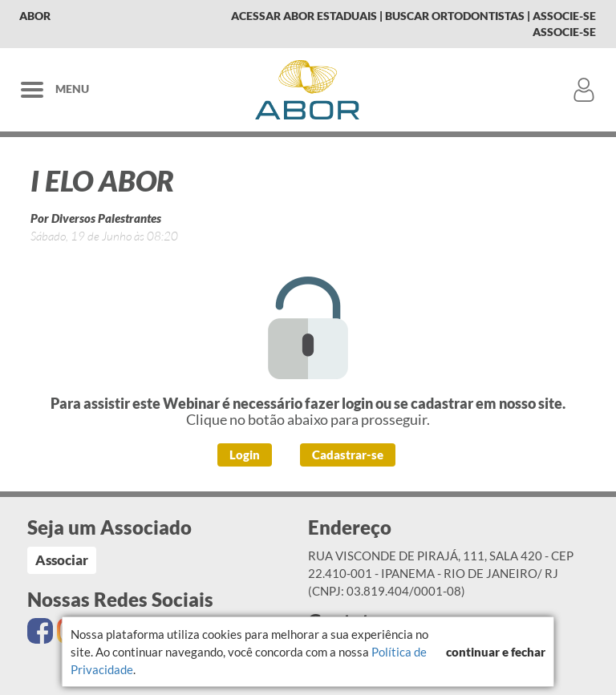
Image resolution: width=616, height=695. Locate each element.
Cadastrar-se (348, 455)
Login (245, 455)
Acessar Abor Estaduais (304, 16)
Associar (62, 560)
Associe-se (564, 16)
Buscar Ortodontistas (455, 16)
